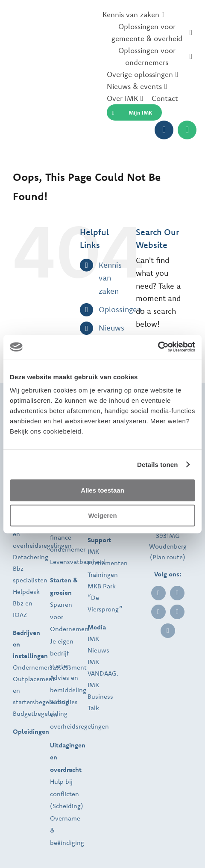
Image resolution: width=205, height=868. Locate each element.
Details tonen (157, 465)
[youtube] (168, 631)
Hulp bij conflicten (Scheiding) (67, 794)
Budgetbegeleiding (40, 713)
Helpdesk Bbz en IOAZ (26, 603)
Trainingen (103, 574)
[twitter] (158, 612)
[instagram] (177, 612)
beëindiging (67, 843)
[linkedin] (158, 593)
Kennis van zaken (110, 278)
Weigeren (102, 515)
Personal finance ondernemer (68, 537)
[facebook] (177, 593)
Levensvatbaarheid (78, 562)
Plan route (168, 557)
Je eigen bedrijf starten (62, 653)
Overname (65, 818)
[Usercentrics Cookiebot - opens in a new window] (158, 347)
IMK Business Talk (100, 696)
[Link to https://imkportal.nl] (164, 130)
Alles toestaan (102, 490)
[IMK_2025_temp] (56, 63)
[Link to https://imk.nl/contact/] (187, 130)
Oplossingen (120, 309)
